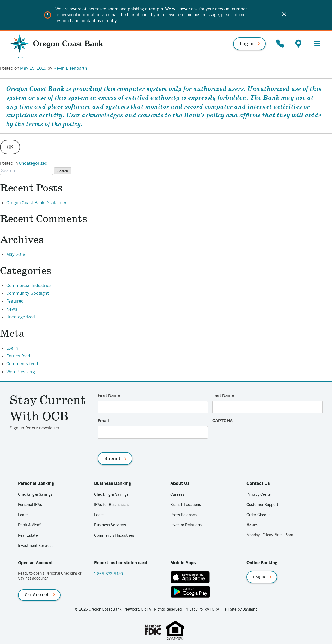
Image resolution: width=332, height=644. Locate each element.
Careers (177, 494)
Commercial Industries (29, 285)
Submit (112, 458)
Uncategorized (33, 163)
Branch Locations (186, 504)
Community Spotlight (28, 293)
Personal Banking (36, 483)
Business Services (110, 525)
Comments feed (22, 364)
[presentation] (252, 436)
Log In (247, 43)
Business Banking (113, 483)
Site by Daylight (243, 609)
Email (103, 420)
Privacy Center (259, 494)
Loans (23, 515)
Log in (12, 348)
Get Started (37, 595)
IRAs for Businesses (111, 504)
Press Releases (184, 515)
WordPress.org (21, 372)
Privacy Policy (197, 609)
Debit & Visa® (30, 525)
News (12, 309)
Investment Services (36, 545)
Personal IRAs (30, 504)
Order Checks (258, 515)
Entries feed (18, 356)
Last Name (223, 395)
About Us (180, 483)
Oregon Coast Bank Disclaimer (37, 202)
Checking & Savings (35, 494)
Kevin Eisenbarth (70, 68)
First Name (109, 395)
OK (10, 147)
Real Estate (28, 535)
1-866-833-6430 (109, 574)
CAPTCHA (222, 420)
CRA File (219, 609)
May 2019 (16, 254)
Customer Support (262, 504)
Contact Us (258, 483)
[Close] (284, 15)
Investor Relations (186, 525)
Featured (15, 301)
